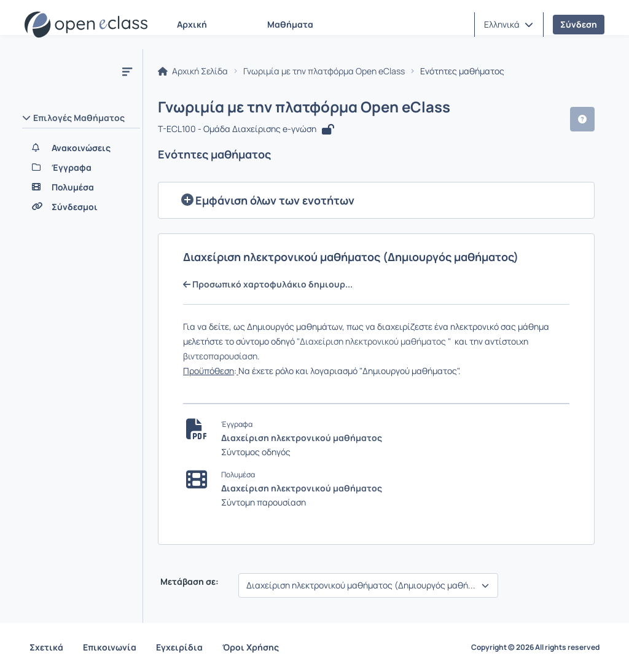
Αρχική (192, 24)
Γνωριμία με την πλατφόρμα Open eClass (324, 71)
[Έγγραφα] (81, 168)
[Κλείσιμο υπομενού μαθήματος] (127, 71)
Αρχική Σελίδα (193, 71)
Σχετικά (46, 647)
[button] (509, 25)
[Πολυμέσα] (81, 187)
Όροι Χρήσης (251, 647)
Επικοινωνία (110, 647)
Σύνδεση (579, 24)
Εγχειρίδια (179, 647)
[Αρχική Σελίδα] (86, 25)
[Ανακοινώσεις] (81, 148)
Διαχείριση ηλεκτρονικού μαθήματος (302, 438)
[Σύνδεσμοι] (81, 207)
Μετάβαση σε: (189, 582)
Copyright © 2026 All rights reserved (535, 647)
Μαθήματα (290, 24)
